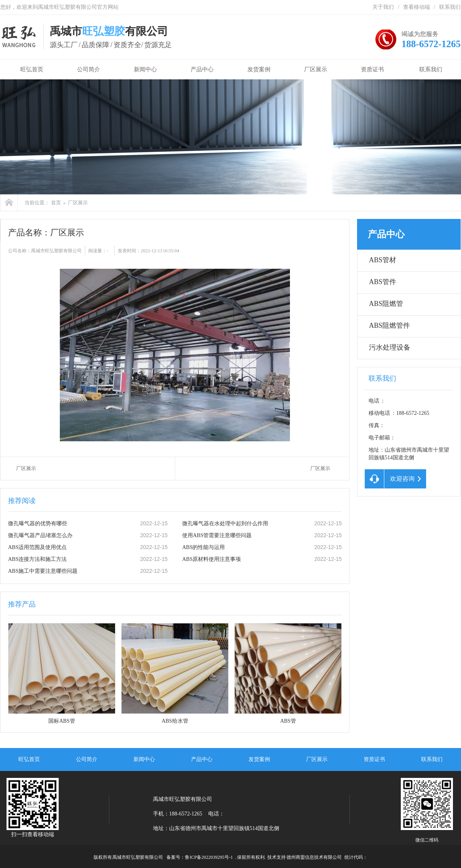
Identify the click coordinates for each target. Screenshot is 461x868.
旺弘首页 (30, 69)
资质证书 (372, 69)
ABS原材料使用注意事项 (212, 559)
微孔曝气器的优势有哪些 (38, 524)
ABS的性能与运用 (203, 547)
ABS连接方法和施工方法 (37, 559)
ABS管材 (383, 260)
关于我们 (383, 7)
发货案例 (259, 69)
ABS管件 (383, 282)
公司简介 (89, 69)
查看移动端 (417, 7)
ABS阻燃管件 (389, 325)
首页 (56, 203)
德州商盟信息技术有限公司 (314, 857)
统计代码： (356, 857)
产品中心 (202, 69)
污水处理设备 (390, 347)
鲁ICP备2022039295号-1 (209, 857)
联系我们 (450, 7)
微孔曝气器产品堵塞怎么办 (40, 535)
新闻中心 (145, 69)
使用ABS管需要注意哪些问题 (217, 535)
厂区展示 (316, 69)
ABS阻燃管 (386, 304)
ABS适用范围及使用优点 (37, 547)
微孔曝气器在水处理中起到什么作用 (225, 524)
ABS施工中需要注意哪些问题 (43, 571)
